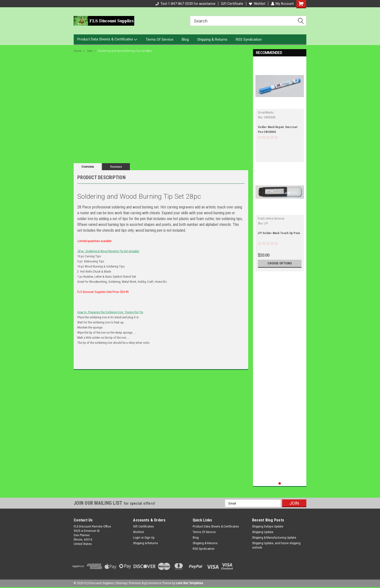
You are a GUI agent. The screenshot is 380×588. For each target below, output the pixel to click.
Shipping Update (263, 532)
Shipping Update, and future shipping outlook (276, 545)
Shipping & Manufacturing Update (274, 538)
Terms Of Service (159, 39)
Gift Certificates (143, 527)
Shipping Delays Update (268, 527)
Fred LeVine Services (271, 219)
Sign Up (149, 538)
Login (137, 538)
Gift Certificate (232, 4)
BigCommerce (151, 583)
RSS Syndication (249, 39)
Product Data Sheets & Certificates (107, 39)
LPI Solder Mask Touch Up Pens (279, 233)
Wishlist (257, 4)
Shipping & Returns (212, 39)
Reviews (116, 167)
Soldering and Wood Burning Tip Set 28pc (125, 51)
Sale (90, 51)
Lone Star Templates (189, 583)
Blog (185, 39)
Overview (88, 167)
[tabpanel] (280, 111)
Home (78, 51)
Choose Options (280, 263)
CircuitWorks (266, 113)
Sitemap (121, 583)
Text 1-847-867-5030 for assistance (185, 4)
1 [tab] (280, 484)
